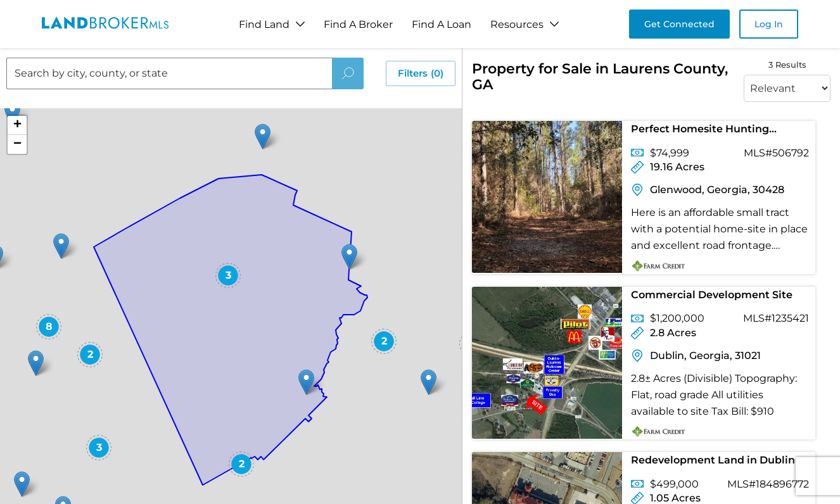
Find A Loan (442, 24)
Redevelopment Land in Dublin (713, 460)
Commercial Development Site (712, 295)
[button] (263, 136)
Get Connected (679, 24)
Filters (421, 73)
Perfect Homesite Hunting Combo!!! (700, 131)
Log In (769, 24)
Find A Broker (358, 24)
